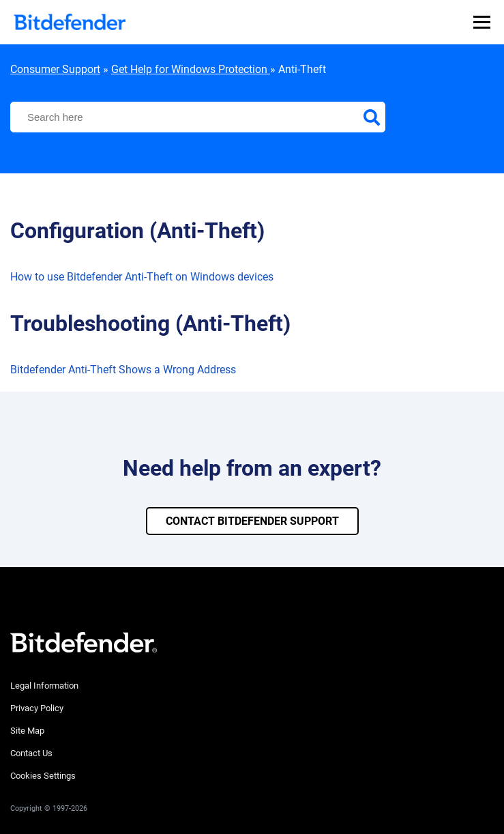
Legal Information (44, 686)
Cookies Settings (43, 776)
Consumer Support (55, 69)
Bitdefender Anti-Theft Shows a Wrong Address (123, 370)
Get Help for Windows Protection (191, 69)
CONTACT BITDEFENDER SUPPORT (252, 521)
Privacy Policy (37, 708)
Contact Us (31, 753)
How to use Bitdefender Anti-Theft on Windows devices (142, 277)
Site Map (27, 731)
